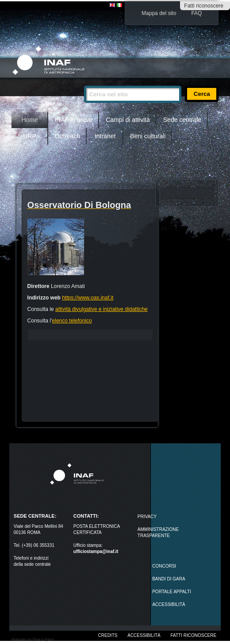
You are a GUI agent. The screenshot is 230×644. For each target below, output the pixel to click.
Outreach (68, 136)
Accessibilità (144, 635)
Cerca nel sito (84, 82)
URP (30, 136)
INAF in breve (74, 120)
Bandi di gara (169, 579)
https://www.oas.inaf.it (88, 298)
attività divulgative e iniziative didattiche (102, 309)
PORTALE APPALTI (172, 592)
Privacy (147, 517)
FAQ (196, 13)
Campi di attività (128, 120)
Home (29, 120)
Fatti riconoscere (204, 6)
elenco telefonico (72, 321)
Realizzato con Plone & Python (33, 639)
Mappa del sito (159, 13)
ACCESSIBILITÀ (169, 604)
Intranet (105, 136)
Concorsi (164, 566)
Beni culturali (148, 136)
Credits (108, 635)
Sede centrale (182, 120)
